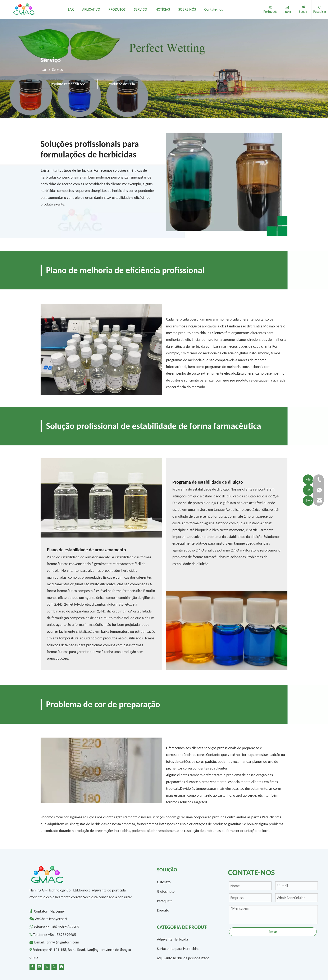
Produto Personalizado (68, 84)
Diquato (163, 910)
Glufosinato (166, 891)
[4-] (101, 771)
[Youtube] (54, 966)
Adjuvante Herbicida (172, 939)
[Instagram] (61, 966)
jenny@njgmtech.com (62, 942)
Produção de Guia (121, 84)
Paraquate (165, 901)
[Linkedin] (40, 966)
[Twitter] (47, 966)
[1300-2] (227, 631)
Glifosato (164, 882)
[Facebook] (32, 966)
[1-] (227, 184)
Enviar (273, 932)
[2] (101, 349)
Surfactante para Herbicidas (178, 949)
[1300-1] (101, 498)
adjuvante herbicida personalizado (183, 958)
